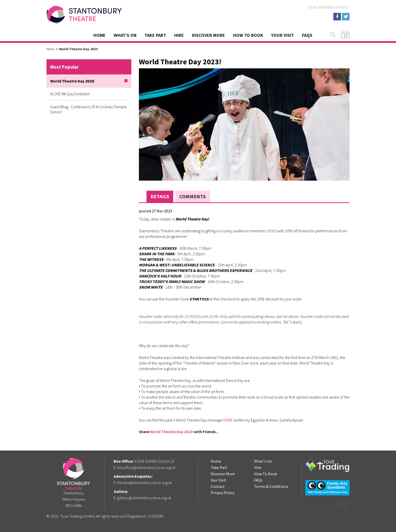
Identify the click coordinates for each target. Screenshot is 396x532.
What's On (125, 35)
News (51, 49)
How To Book (248, 35)
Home (100, 35)
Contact (218, 486)
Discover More (208, 35)
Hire (179, 35)
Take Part (155, 35)
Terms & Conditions (271, 486)
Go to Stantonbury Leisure (329, 7)
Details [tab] (160, 196)
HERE (228, 420)
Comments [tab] (193, 196)
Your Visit (283, 35)
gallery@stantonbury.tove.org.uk (144, 498)
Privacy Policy (222, 493)
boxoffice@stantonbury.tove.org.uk (146, 467)
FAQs (307, 35)
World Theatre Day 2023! (172, 432)
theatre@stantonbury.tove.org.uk (145, 483)
